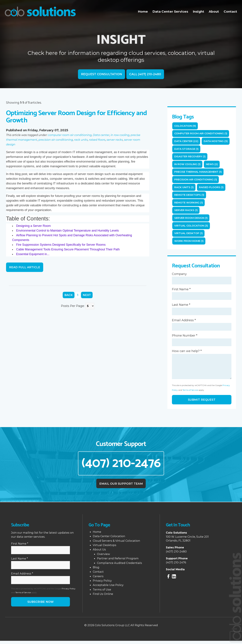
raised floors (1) (212, 188)
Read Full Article (25, 267)
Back (69, 295)
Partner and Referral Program (118, 561)
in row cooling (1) (188, 165)
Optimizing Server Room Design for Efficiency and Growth (76, 117)
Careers (98, 579)
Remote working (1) (189, 204)
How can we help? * (187, 353)
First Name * (181, 291)
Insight (199, 12)
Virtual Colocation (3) (191, 227)
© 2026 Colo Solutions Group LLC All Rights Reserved (121, 628)
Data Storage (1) (187, 149)
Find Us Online (103, 597)
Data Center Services (171, 12)
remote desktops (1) (190, 196)
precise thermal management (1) (199, 173)
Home (144, 12)
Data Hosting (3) (217, 142)
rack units (81, 140)
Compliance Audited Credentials (119, 566)
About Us (99, 552)
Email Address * (184, 322)
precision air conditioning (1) (196, 180)
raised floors (97, 140)
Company (179, 276)
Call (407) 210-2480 (146, 74)
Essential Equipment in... (33, 254)
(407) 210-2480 (176, 554)
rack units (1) (184, 188)
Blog (96, 570)
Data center (101, 135)
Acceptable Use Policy (108, 588)
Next (87, 295)
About (214, 12)
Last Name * (181, 307)
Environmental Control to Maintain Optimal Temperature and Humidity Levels (67, 231)
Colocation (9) (186, 126)
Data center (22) (187, 142)
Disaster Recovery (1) (190, 157)
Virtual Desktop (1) (189, 235)
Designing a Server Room (33, 226)
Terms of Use (102, 592)
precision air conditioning (56, 140)
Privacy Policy (69, 592)
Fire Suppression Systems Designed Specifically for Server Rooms (61, 245)
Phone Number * (185, 338)
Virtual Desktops (105, 548)
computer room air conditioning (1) (202, 134)
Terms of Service (190, 392)
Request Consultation (101, 74)
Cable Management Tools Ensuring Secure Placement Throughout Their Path (68, 250)
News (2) (213, 165)
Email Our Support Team (121, 486)
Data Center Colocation (109, 539)
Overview (103, 557)
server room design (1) (191, 219)
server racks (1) (186, 212)
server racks (115, 140)
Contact (230, 12)
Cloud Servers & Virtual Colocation (116, 543)
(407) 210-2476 (121, 466)
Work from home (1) (189, 243)
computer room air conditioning (70, 135)
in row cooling (120, 135)
